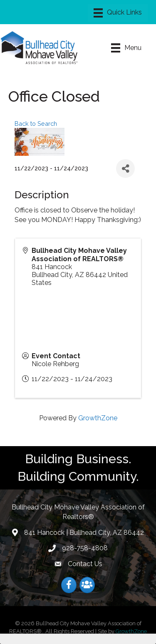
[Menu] (118, 13)
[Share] (125, 168)
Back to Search (36, 124)
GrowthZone (98, 418)
